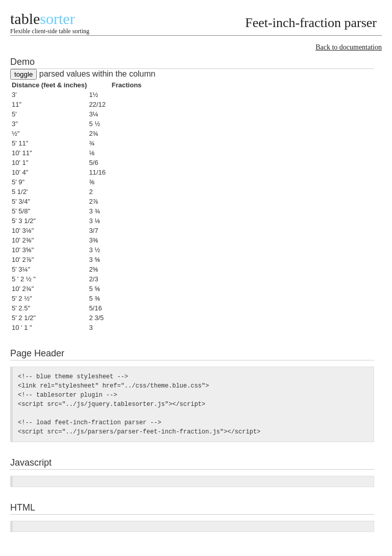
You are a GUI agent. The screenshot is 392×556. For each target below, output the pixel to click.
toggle (23, 74)
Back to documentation (349, 47)
